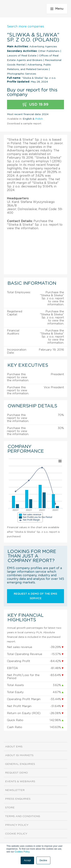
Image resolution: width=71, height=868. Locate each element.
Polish (39, 119)
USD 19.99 (35, 105)
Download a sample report (24, 124)
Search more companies (26, 27)
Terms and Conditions (23, 816)
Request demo (16, 773)
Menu (57, 9)
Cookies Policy (22, 852)
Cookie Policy (16, 834)
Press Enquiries (18, 799)
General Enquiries (20, 764)
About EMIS (14, 747)
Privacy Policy (17, 825)
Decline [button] (43, 860)
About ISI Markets (19, 755)
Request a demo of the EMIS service (35, 596)
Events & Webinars (20, 781)
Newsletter (15, 790)
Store (10, 808)
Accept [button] (27, 860)
